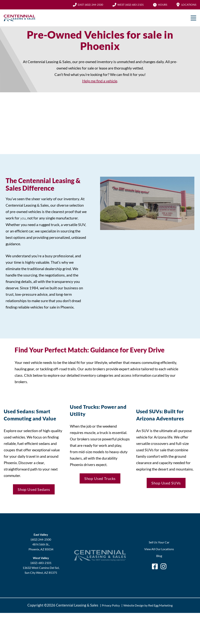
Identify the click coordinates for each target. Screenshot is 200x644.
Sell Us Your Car (159, 542)
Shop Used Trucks (100, 478)
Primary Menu (193, 18)
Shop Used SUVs (166, 483)
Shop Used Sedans (34, 489)
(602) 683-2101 (131, 5)
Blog (159, 556)
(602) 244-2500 (91, 5)
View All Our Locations (159, 549)
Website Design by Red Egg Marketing (148, 605)
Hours (163, 5)
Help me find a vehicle (100, 81)
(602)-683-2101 (41, 563)
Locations (189, 5)
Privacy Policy (111, 605)
